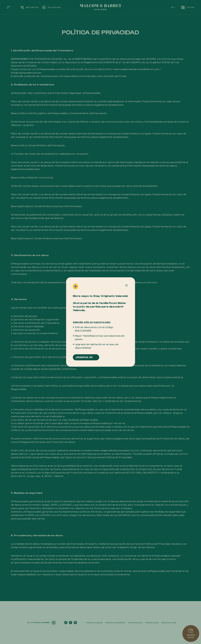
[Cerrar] (127, 285)
